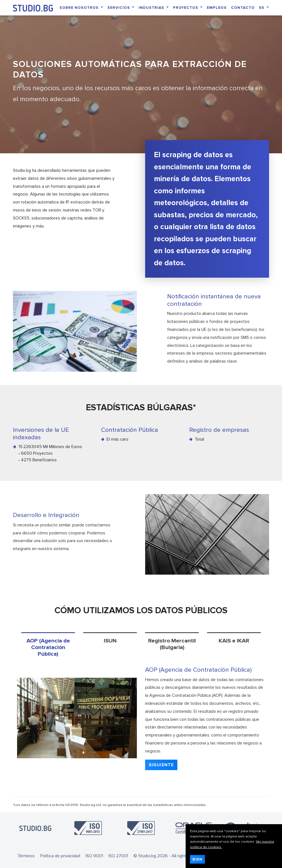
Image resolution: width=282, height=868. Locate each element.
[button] (161, 765)
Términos (26, 856)
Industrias (152, 8)
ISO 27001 (118, 856)
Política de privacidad (60, 856)
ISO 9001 (94, 856)
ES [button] (262, 8)
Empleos (217, 8)
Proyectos (186, 8)
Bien (197, 859)
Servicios (119, 8)
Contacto (243, 8)
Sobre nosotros (80, 8)
